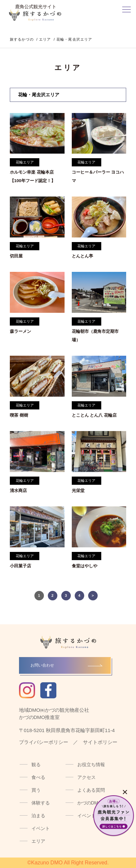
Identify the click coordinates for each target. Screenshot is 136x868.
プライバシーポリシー (44, 742)
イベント (41, 828)
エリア (45, 39)
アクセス (87, 777)
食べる (38, 777)
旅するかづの (22, 39)
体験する (41, 803)
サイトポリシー (100, 742)
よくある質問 (91, 790)
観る (36, 764)
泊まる (38, 816)
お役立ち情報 (91, 764)
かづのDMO (90, 803)
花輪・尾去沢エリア (39, 95)
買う (36, 790)
